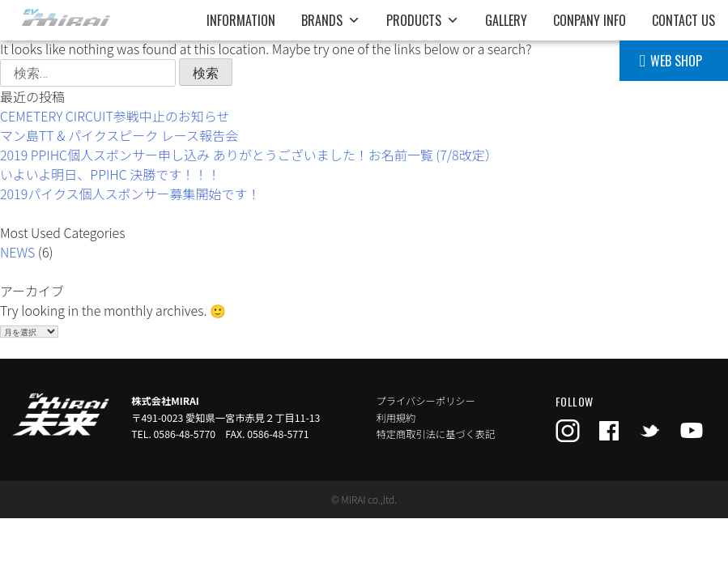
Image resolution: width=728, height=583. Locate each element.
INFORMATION (241, 20)
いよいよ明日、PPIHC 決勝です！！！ (110, 174)
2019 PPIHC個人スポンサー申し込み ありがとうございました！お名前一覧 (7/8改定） (249, 155)
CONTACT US (683, 20)
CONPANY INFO (590, 20)
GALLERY (506, 20)
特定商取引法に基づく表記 (436, 434)
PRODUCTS (423, 20)
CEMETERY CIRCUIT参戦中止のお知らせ (115, 116)
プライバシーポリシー (426, 401)
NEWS (17, 252)
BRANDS (331, 20)
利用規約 (396, 418)
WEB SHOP (676, 61)
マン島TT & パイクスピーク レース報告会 (119, 135)
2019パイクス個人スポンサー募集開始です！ (130, 194)
